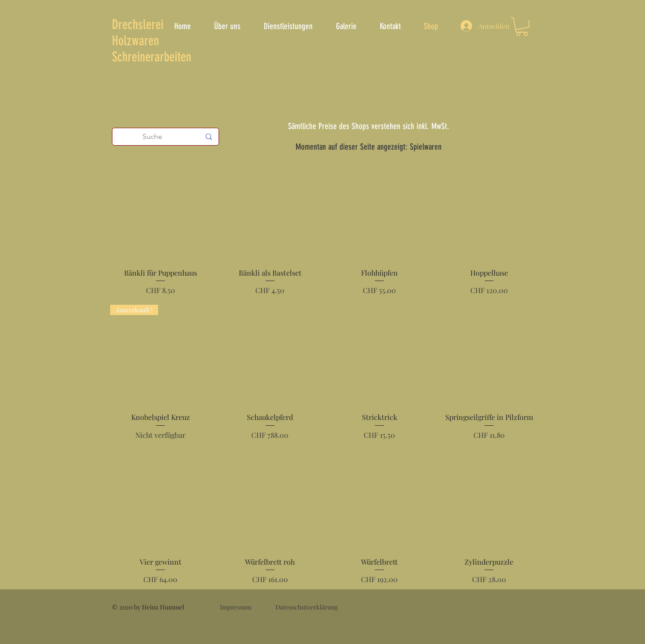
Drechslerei (138, 25)
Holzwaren (135, 41)
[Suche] (152, 137)
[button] (522, 26)
